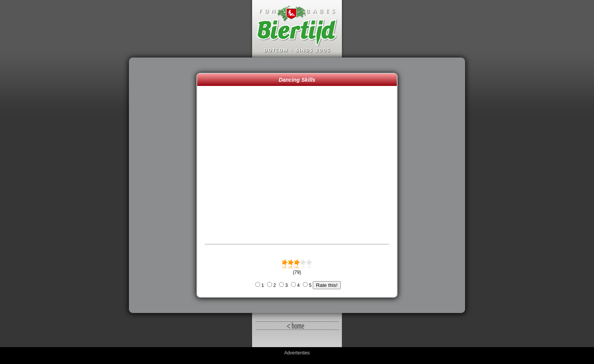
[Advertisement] (165, 185)
